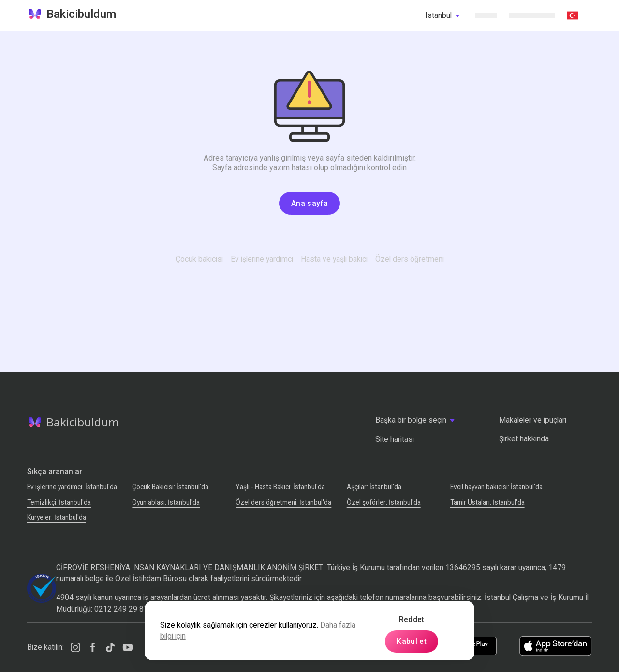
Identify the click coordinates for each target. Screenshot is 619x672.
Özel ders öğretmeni (410, 259)
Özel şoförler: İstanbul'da (384, 502)
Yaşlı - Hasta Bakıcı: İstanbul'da (280, 487)
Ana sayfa (309, 203)
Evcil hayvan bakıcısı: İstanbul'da (496, 487)
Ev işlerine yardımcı (262, 259)
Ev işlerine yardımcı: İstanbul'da (72, 487)
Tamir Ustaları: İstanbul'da (487, 502)
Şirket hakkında (524, 439)
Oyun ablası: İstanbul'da (166, 502)
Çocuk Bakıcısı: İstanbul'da (170, 487)
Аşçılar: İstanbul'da (374, 487)
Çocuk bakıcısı (199, 259)
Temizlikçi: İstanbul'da (59, 502)
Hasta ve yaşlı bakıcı (334, 259)
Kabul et (412, 641)
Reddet (412, 620)
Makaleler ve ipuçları (533, 420)
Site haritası (395, 439)
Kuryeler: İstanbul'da (57, 517)
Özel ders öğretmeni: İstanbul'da (283, 502)
